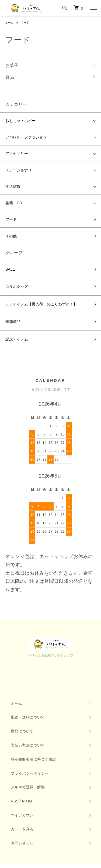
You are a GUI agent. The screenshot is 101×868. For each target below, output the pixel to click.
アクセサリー (17, 154)
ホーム (9, 23)
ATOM (27, 801)
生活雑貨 (13, 186)
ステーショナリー (20, 170)
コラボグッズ (17, 287)
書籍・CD (14, 203)
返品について (22, 731)
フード (25, 23)
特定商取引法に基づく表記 (33, 759)
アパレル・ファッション (26, 137)
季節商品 (13, 322)
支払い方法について (28, 745)
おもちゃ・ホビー (20, 121)
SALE (10, 269)
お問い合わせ (22, 843)
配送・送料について (28, 717)
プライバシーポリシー (30, 773)
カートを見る (22, 829)
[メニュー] (93, 8)
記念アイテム (17, 339)
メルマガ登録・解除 (28, 787)
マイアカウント (24, 815)
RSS (15, 801)
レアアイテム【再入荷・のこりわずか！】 (41, 304)
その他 (11, 236)
